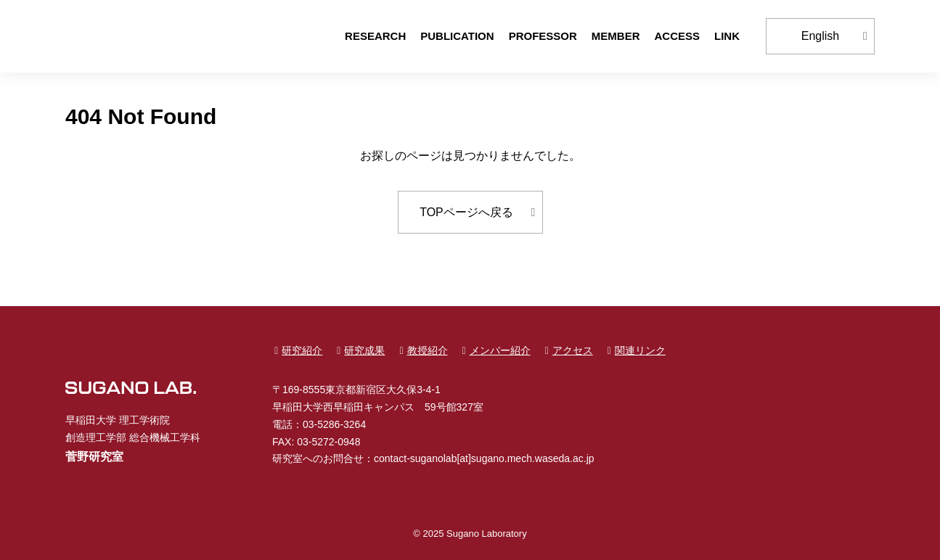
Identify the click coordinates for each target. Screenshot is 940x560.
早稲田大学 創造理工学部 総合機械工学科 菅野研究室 (131, 36)
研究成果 (364, 350)
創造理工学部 (96, 437)
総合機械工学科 (165, 437)
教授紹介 (428, 350)
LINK (727, 36)
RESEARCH (375, 36)
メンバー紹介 (500, 350)
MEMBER (616, 36)
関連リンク (640, 350)
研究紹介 (302, 350)
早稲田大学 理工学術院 (118, 420)
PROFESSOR (543, 36)
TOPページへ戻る (466, 212)
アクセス (573, 350)
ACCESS (677, 36)
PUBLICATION (457, 36)
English (820, 36)
